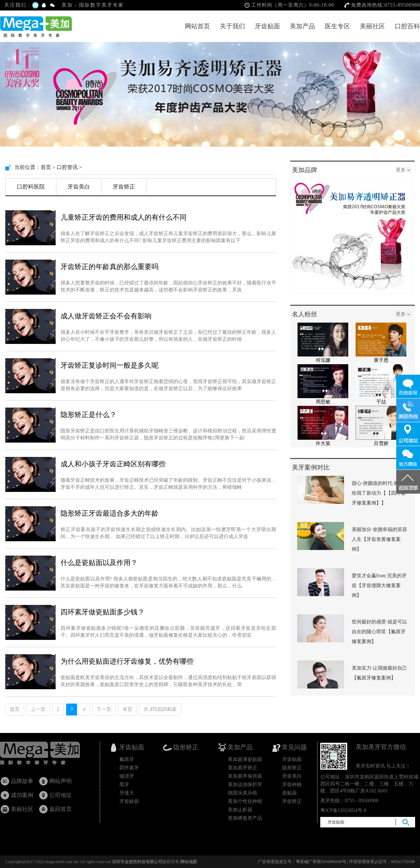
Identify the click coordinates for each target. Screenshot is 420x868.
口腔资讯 (67, 167)
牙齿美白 (79, 187)
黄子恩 (381, 360)
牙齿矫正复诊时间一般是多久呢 (110, 365)
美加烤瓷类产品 (245, 818)
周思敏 (323, 402)
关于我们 (232, 26)
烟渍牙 (127, 776)
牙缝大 (127, 793)
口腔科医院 (31, 187)
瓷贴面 (289, 793)
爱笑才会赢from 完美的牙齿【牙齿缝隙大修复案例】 (379, 585)
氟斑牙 (127, 759)
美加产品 (302, 26)
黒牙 (124, 785)
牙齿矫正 (124, 187)
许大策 (323, 443)
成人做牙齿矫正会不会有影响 (106, 316)
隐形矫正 (292, 768)
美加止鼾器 (240, 810)
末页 (127, 709)
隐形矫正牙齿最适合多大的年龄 (110, 513)
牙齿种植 (292, 785)
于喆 (381, 402)
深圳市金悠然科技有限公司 (137, 862)
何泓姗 (323, 360)
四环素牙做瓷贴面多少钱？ (103, 612)
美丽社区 (372, 26)
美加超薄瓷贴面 (245, 759)
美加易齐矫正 (243, 768)
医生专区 (337, 26)
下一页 (104, 709)
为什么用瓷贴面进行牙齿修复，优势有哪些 (127, 661)
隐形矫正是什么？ (89, 415)
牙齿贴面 (267, 26)
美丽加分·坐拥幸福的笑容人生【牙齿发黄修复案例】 (379, 539)
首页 (46, 167)
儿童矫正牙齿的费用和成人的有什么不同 (124, 217)
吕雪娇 (381, 443)
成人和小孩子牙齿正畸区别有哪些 (113, 464)
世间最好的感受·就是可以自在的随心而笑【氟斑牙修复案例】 (379, 632)
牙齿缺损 (129, 801)
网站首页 (197, 26)
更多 (401, 170)
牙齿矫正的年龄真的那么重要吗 (110, 267)
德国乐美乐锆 (243, 793)
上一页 (38, 709)
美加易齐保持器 (245, 776)
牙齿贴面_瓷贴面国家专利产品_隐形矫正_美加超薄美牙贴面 (46, 755)
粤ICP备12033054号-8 (343, 810)
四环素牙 (129, 768)
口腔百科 (407, 26)
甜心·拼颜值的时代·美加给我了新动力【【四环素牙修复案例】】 (379, 493)
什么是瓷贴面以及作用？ (99, 563)
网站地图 (189, 862)
